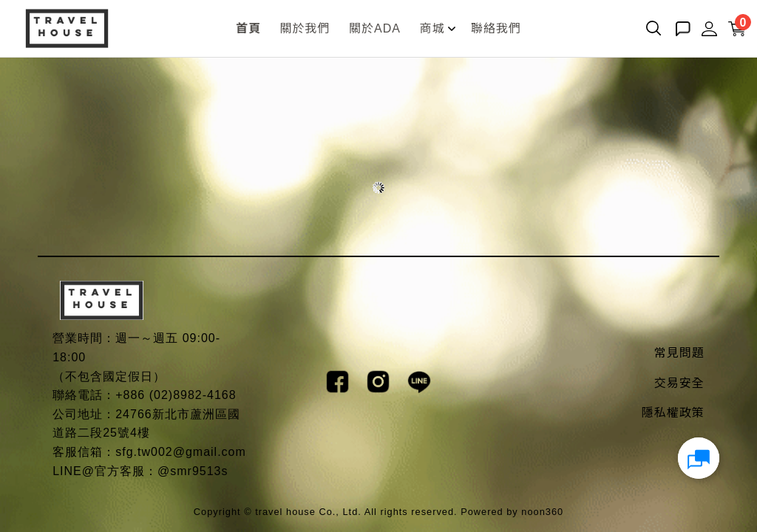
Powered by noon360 (512, 512)
